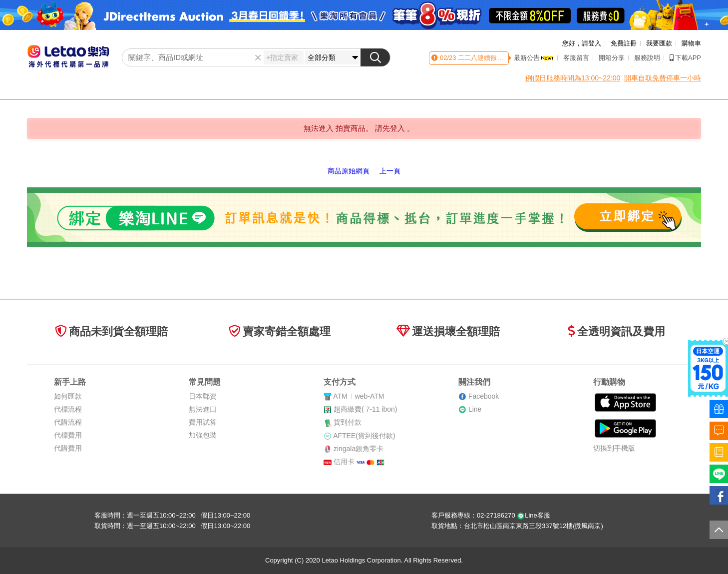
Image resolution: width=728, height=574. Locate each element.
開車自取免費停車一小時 (663, 78)
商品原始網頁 (349, 171)
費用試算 (203, 422)
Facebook (484, 396)
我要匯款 (659, 43)
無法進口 (203, 409)
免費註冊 (624, 43)
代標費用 (68, 435)
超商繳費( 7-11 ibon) (365, 409)
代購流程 (68, 422)
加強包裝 (203, 435)
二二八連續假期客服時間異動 (500, 58)
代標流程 (68, 409)
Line (475, 409)
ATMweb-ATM (359, 396)
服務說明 (647, 58)
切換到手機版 (614, 448)
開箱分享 (612, 58)
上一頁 (390, 171)
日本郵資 (203, 396)
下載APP (685, 58)
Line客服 (534, 515)
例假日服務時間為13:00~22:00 (573, 78)
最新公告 (534, 58)
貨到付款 (348, 422)
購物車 (691, 43)
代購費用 (68, 448)
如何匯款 (68, 396)
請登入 (591, 43)
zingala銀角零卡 (359, 449)
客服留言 (576, 58)
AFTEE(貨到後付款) (364, 436)
